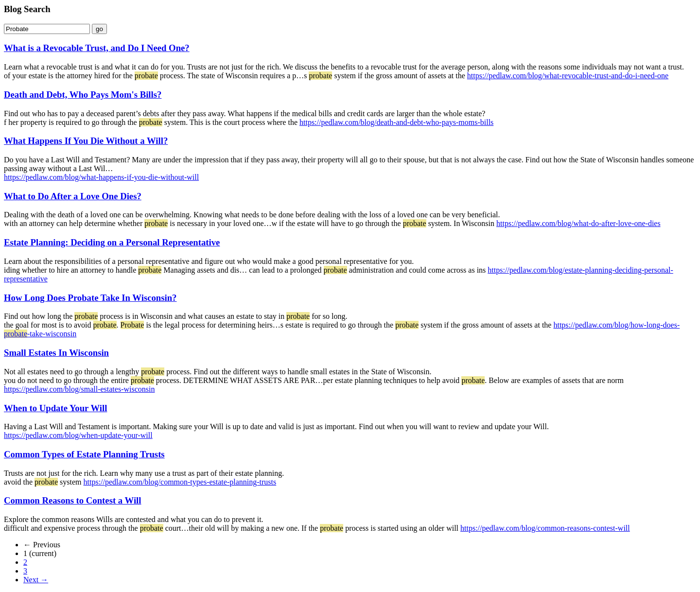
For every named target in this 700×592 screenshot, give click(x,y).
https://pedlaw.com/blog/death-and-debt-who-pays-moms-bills (396, 122)
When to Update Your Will (55, 408)
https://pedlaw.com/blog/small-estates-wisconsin (79, 389)
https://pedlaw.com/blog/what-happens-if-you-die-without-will (101, 177)
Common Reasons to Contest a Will (72, 500)
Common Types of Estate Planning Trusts (84, 454)
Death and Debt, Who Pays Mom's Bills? (83, 95)
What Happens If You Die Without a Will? (86, 141)
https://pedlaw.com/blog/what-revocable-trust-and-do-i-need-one (568, 76)
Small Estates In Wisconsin (56, 353)
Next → (36, 580)
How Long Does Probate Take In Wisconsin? (90, 298)
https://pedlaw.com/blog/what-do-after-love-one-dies (578, 223)
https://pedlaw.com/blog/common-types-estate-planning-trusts (180, 482)
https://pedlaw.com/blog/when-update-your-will (78, 435)
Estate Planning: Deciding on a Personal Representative (112, 242)
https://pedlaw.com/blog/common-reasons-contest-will (545, 528)
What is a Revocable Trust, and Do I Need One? (97, 48)
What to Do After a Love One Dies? (73, 196)
